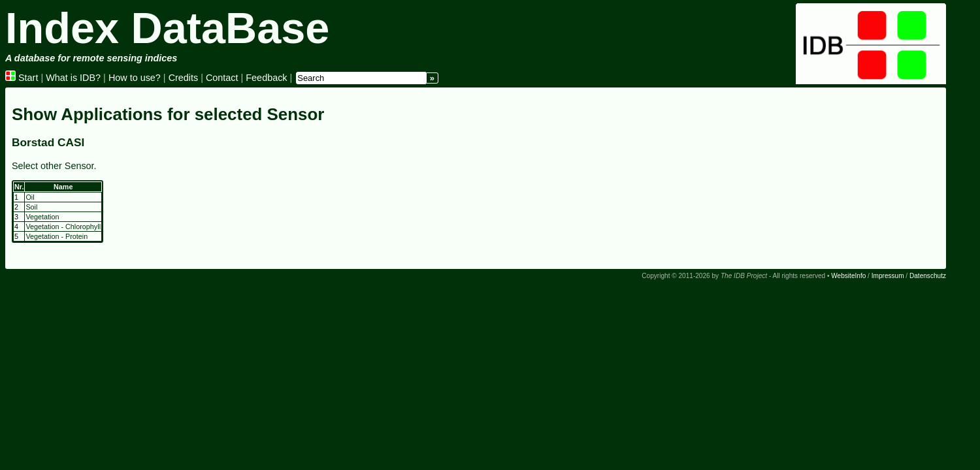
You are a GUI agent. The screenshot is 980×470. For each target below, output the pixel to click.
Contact (222, 78)
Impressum (888, 276)
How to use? (135, 78)
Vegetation (42, 217)
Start (22, 78)
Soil (31, 207)
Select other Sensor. (54, 166)
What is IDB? (73, 78)
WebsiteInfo (848, 276)
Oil (30, 197)
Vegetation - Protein (57, 236)
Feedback (266, 78)
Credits (184, 78)
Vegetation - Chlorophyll (63, 227)
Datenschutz (928, 276)
